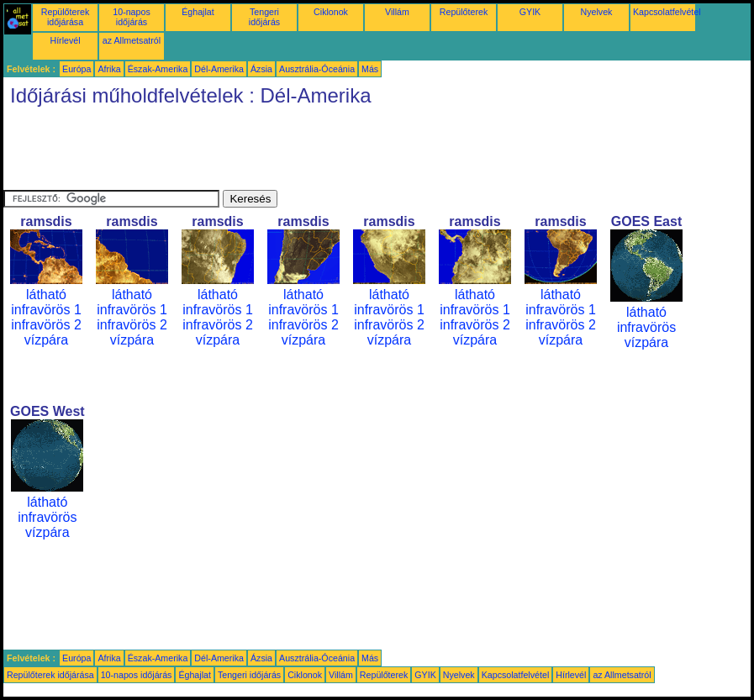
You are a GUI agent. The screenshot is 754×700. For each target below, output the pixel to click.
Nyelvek (597, 12)
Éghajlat (198, 12)
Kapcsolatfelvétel (667, 12)
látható (46, 295)
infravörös (646, 327)
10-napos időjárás (131, 17)
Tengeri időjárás (264, 17)
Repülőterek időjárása (65, 17)
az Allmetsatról (132, 40)
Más (370, 69)
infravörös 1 (46, 310)
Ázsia (261, 69)
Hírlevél (65, 40)
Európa (76, 69)
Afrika (109, 69)
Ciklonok (331, 12)
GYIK (530, 12)
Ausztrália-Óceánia (317, 69)
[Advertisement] (309, 152)
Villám (397, 12)
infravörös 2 (46, 325)
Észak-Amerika (158, 69)
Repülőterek (464, 12)
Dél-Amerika (219, 69)
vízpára (46, 340)
